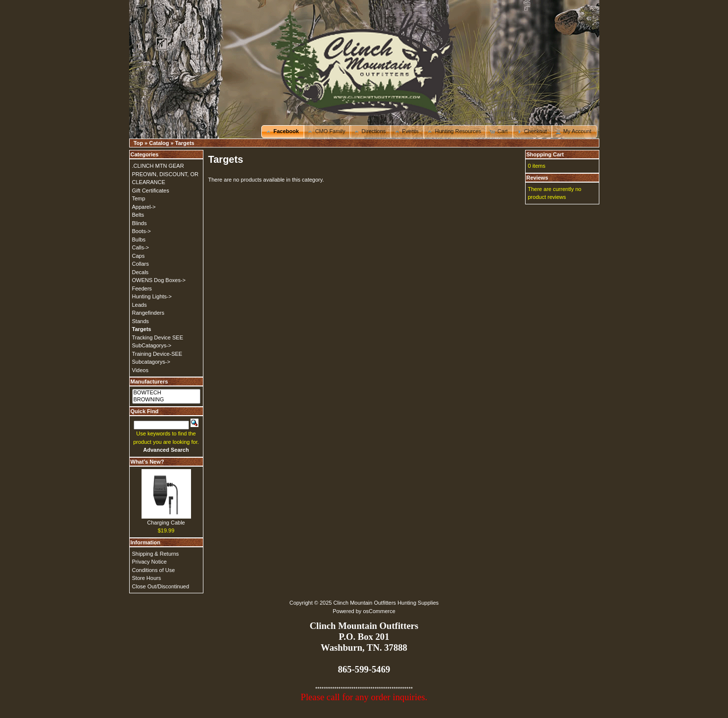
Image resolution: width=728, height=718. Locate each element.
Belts (138, 215)
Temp (139, 198)
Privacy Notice (149, 562)
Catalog (159, 143)
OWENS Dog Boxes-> (159, 280)
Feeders (142, 288)
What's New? (147, 462)
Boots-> (142, 231)
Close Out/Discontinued (161, 586)
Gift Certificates (151, 191)
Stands (141, 321)
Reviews (537, 178)
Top (138, 143)
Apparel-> (144, 207)
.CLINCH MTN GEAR (158, 166)
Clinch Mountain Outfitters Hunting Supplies (386, 603)
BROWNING (166, 400)
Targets (185, 143)
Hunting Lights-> (152, 296)
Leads (140, 305)
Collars (141, 264)
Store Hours (147, 578)
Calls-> (141, 247)
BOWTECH (166, 393)
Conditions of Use (154, 570)
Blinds (140, 223)
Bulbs (139, 239)
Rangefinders (148, 313)
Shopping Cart (545, 154)
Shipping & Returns (156, 554)
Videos (140, 370)
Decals (141, 272)
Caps (139, 256)
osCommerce (379, 611)
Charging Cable (166, 523)
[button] (283, 132)
